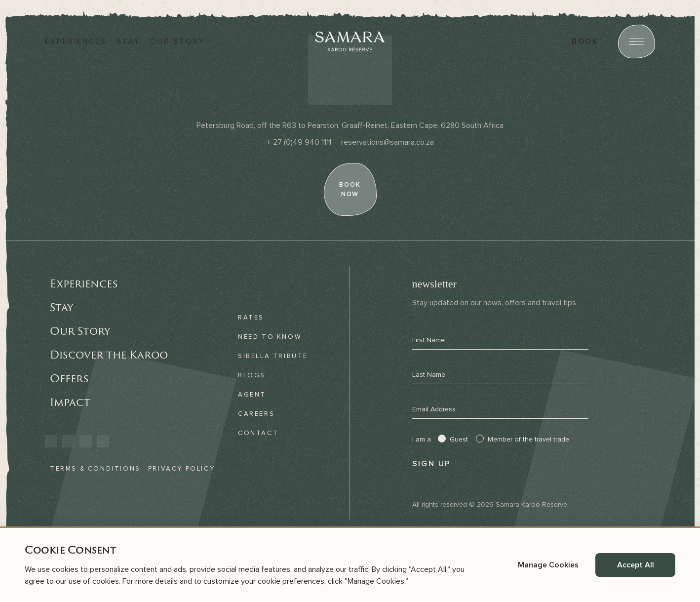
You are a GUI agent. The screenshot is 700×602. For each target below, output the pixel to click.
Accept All (636, 565)
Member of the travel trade (528, 440)
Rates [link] (251, 318)
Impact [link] (70, 402)
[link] (51, 441)
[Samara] (350, 41)
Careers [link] (256, 414)
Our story (177, 42)
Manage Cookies (548, 565)
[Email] (388, 142)
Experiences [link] (84, 283)
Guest (459, 440)
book (585, 41)
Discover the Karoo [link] (109, 355)
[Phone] (299, 142)
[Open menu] (637, 41)
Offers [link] (69, 378)
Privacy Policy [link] (181, 469)
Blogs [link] (252, 375)
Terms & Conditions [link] (95, 469)
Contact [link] (258, 433)
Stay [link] (61, 307)
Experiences (76, 42)
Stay (128, 42)
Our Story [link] (80, 331)
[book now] (350, 189)
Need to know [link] (270, 337)
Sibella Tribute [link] (273, 356)
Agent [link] (252, 395)
